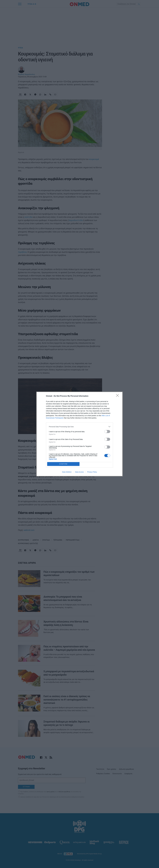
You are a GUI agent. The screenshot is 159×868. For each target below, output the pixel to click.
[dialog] (79, 434)
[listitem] (79, 427)
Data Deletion (67, 472)
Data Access (79, 472)
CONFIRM (63, 464)
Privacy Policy (92, 472)
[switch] (107, 432)
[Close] (118, 396)
